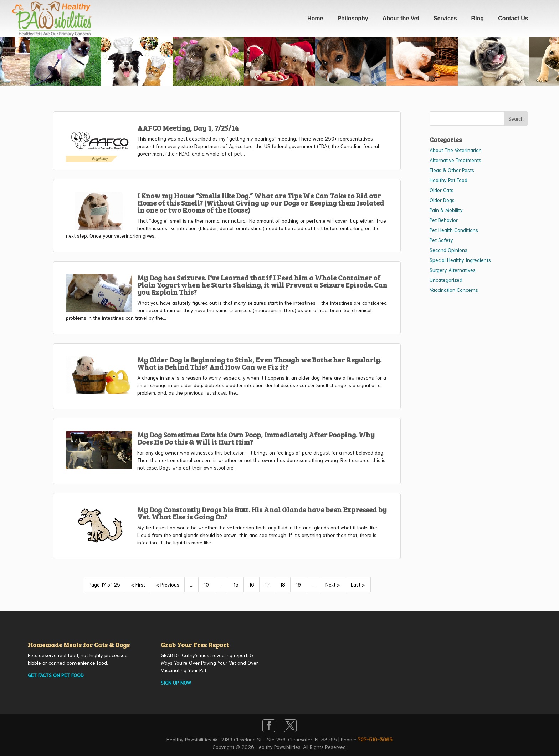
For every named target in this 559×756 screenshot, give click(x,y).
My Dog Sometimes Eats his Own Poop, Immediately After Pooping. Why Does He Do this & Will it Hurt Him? (256, 438)
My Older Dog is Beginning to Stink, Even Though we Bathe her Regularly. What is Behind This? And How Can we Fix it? (259, 363)
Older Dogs (442, 200)
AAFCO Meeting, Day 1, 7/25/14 (188, 128)
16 (252, 584)
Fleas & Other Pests (452, 170)
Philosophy (353, 18)
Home (315, 18)
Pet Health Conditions (454, 230)
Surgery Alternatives (453, 270)
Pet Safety (441, 240)
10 (206, 584)
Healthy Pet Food (448, 180)
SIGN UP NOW (176, 683)
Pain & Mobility (446, 210)
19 (298, 584)
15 (236, 584)
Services (445, 18)
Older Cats (442, 190)
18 (283, 584)
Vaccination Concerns (454, 290)
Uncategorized (446, 280)
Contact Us (513, 18)
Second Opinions (448, 250)
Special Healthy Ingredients (460, 260)
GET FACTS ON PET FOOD (56, 675)
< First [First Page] (138, 584)
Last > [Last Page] (358, 584)
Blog (478, 18)
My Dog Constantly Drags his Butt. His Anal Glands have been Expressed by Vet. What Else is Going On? (262, 513)
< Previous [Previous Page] (168, 584)
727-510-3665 (375, 739)
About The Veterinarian (456, 150)
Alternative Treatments (455, 160)
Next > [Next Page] (333, 584)
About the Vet (401, 18)
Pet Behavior (444, 220)
